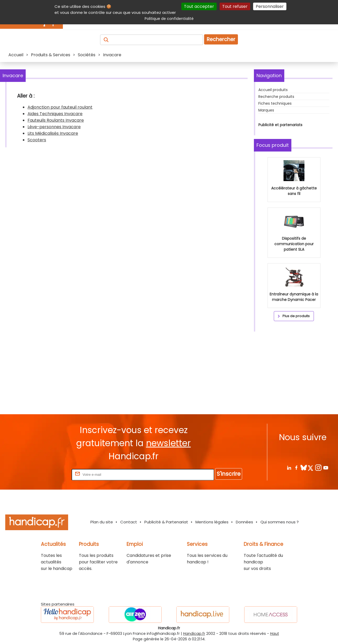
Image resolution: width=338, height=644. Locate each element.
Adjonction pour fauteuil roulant (60, 107)
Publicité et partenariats (280, 125)
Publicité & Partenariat (166, 522)
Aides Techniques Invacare (55, 114)
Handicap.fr (194, 634)
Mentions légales (212, 522)
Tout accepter (199, 6)
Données (244, 522)
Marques (266, 110)
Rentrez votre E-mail (50, 474)
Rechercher (221, 39)
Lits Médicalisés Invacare (53, 133)
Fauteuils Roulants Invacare (56, 120)
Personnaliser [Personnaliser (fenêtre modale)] (270, 6)
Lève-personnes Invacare (54, 127)
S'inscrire (229, 474)
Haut (275, 634)
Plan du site (102, 522)
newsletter (168, 443)
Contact (129, 522)
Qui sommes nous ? (280, 522)
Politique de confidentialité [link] (169, 19)
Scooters (37, 140)
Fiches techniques (275, 103)
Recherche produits (276, 97)
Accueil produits (273, 90)
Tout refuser (235, 6)
